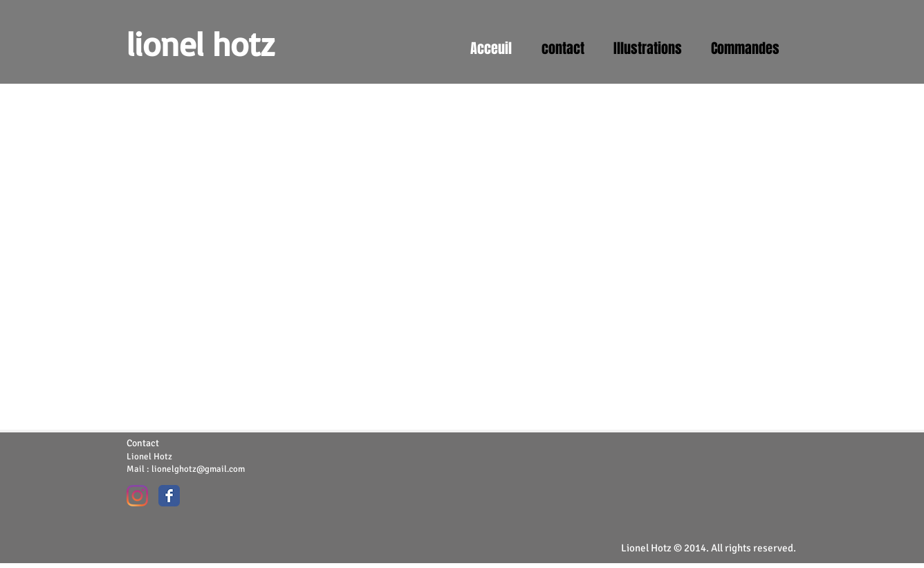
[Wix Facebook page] (169, 496)
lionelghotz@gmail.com (198, 469)
